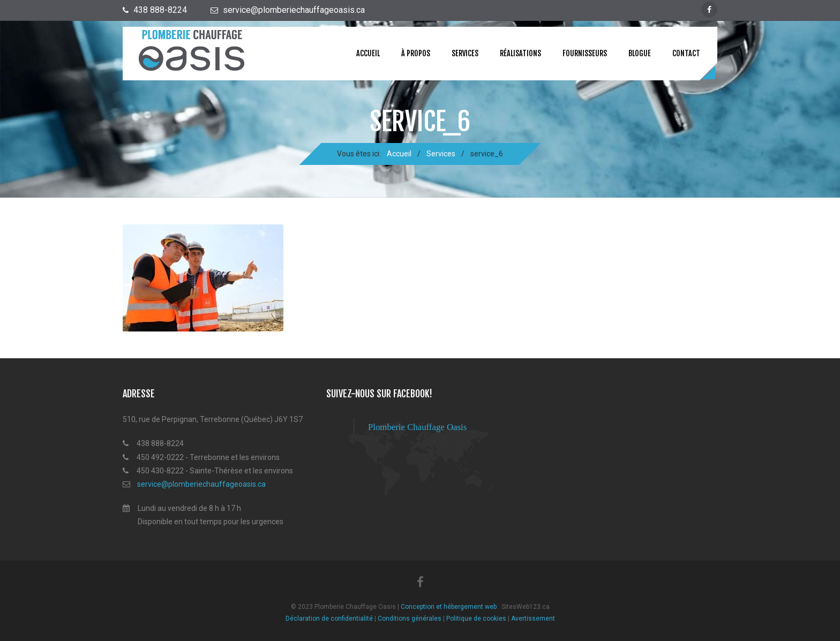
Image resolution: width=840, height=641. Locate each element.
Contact (686, 53)
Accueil (368, 53)
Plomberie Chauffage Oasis (417, 427)
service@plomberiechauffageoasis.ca (201, 484)
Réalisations (520, 53)
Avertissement (533, 619)
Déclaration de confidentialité (329, 619)
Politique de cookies (476, 619)
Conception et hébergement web (449, 607)
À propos (416, 53)
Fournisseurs (585, 53)
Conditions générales (410, 619)
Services (465, 53)
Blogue (640, 53)
